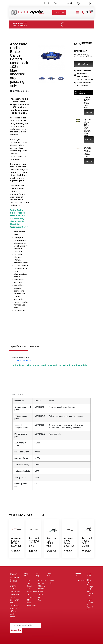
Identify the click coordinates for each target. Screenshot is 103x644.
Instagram (82, 580)
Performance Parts (32, 593)
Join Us (78, 4)
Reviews (35, 346)
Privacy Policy (41, 590)
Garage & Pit (30, 599)
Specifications (18, 346)
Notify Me (84, 64)
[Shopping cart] (90, 12)
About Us (52, 582)
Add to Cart (89, 112)
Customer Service (42, 582)
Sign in (90, 4)
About (56, 3)
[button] (59, 12)
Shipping (42, 586)
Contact (68, 3)
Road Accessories (31, 604)
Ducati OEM (29, 587)
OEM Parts (29, 582)
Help (44, 3)
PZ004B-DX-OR (24, 360)
